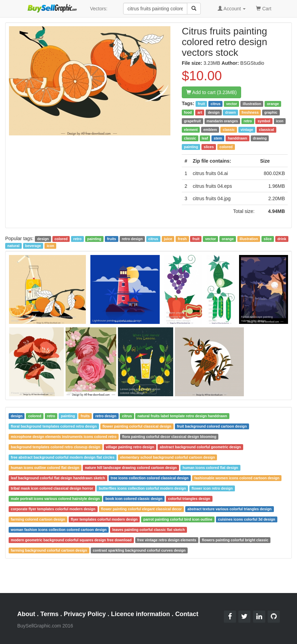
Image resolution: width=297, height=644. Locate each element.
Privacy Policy (85, 614)
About (26, 614)
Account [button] (232, 9)
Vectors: (99, 9)
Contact (187, 614)
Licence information (141, 614)
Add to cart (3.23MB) (211, 92)
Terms (49, 614)
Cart (264, 8)
